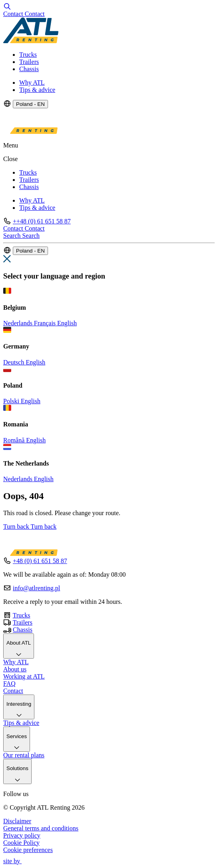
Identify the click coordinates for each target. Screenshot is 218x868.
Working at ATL (24, 676)
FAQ (9, 684)
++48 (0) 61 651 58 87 (42, 221)
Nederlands (19, 323)
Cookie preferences (28, 850)
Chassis (29, 69)
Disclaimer (17, 821)
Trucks (28, 55)
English (67, 323)
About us (15, 669)
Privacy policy (22, 835)
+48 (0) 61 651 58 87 (40, 561)
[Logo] (31, 41)
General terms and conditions (41, 828)
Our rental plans (24, 755)
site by (16, 861)
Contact (13, 691)
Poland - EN (30, 104)
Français (46, 323)
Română (15, 440)
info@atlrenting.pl (36, 588)
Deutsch (14, 362)
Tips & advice (37, 90)
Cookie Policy (21, 843)
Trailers (29, 62)
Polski (12, 401)
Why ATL (32, 83)
